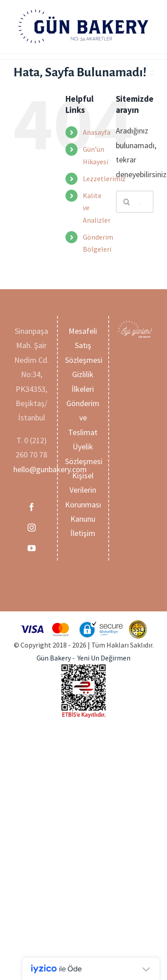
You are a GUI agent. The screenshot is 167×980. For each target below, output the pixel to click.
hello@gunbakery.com (50, 469)
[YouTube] (32, 548)
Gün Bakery (54, 658)
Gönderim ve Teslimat (83, 418)
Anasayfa (97, 132)
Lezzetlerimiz (104, 179)
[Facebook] (32, 507)
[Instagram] (32, 527)
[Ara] (127, 202)
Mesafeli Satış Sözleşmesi (84, 345)
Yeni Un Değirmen (104, 658)
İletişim (83, 533)
